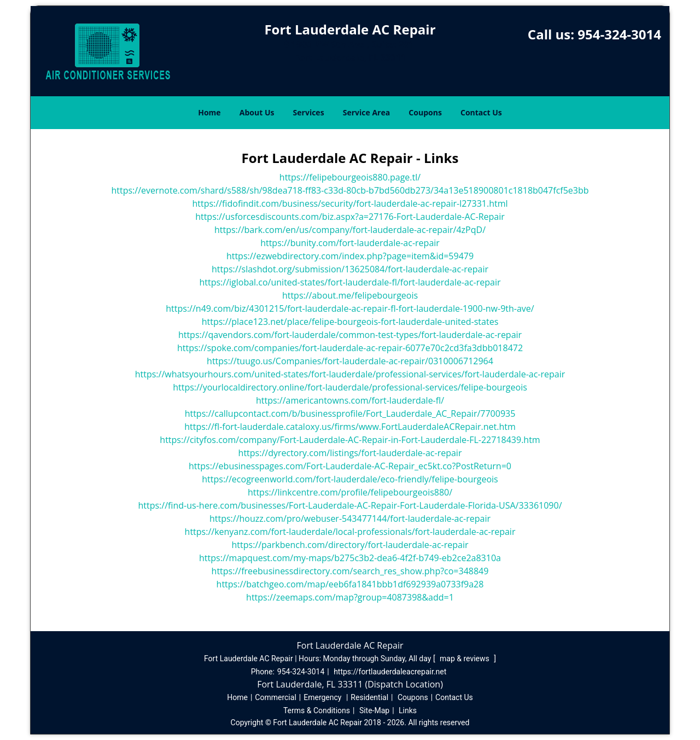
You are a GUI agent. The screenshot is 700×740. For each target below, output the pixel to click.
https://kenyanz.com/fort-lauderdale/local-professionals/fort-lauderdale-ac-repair (350, 532)
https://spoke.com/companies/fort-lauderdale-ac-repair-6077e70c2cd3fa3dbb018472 (350, 348)
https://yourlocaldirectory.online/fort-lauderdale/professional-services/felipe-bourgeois (350, 387)
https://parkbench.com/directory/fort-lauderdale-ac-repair (350, 545)
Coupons (425, 112)
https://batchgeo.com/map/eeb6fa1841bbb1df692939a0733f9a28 (350, 584)
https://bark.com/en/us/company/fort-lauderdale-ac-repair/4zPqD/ (350, 230)
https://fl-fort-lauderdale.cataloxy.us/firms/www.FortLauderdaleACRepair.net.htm (350, 427)
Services (309, 112)
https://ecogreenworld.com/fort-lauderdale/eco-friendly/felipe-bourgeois (350, 479)
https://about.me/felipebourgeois (350, 295)
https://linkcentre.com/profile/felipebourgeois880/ (350, 492)
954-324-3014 (619, 34)
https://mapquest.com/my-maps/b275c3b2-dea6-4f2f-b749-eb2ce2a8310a (350, 558)
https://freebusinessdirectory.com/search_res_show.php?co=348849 (350, 571)
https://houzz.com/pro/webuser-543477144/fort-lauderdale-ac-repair (350, 518)
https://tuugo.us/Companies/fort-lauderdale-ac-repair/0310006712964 (350, 361)
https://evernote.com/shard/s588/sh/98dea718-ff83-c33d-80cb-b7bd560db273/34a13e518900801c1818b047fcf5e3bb (350, 190)
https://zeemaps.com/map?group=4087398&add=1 (350, 597)
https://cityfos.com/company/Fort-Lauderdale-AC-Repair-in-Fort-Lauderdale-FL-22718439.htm (350, 440)
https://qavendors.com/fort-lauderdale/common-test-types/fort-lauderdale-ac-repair (350, 335)
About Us (257, 112)
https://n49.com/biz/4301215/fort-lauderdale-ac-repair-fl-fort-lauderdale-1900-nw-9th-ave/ (350, 308)
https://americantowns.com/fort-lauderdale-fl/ (350, 400)
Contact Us (481, 112)
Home (209, 112)
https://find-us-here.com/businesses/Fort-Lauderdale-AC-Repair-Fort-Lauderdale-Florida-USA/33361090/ (350, 505)
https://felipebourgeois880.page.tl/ (350, 177)
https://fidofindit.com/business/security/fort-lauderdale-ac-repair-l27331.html (350, 203)
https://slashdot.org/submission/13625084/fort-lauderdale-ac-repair (350, 269)
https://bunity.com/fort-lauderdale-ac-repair (350, 243)
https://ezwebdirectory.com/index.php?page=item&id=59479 (350, 256)
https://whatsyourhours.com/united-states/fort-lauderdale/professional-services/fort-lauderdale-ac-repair (350, 374)
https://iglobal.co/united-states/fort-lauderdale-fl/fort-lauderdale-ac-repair (350, 282)
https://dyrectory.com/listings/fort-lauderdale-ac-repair (350, 453)
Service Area (366, 112)
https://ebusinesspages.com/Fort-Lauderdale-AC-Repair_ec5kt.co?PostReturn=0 (350, 466)
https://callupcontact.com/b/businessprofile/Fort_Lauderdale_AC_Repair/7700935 (350, 413)
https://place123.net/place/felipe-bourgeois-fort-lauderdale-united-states (350, 322)
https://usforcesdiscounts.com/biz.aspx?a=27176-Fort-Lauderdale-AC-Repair (350, 217)
